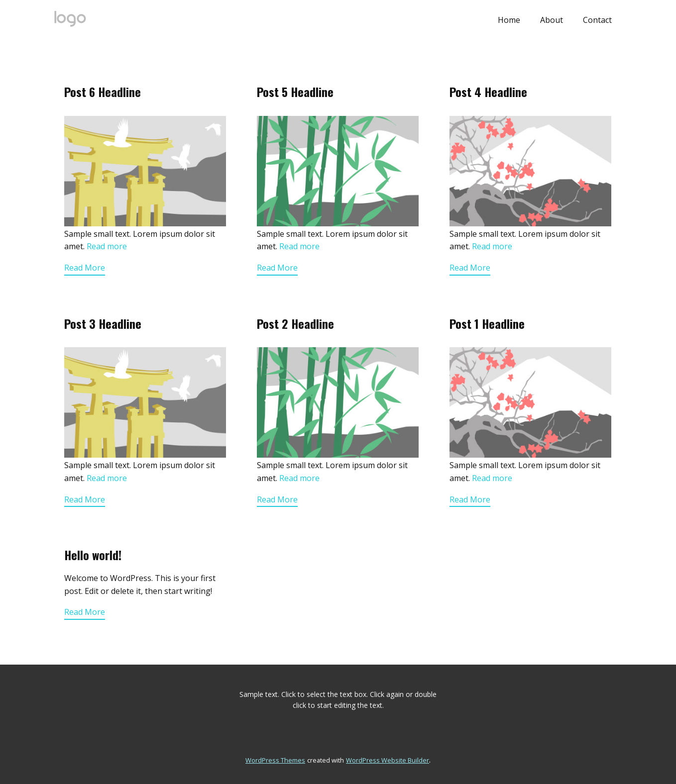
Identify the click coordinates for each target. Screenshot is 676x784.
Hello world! (93, 555)
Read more (107, 246)
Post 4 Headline (488, 92)
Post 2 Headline (295, 323)
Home (509, 20)
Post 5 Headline (295, 92)
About (552, 20)
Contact (597, 20)
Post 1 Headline (487, 323)
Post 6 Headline (103, 92)
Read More (85, 268)
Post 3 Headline (103, 323)
